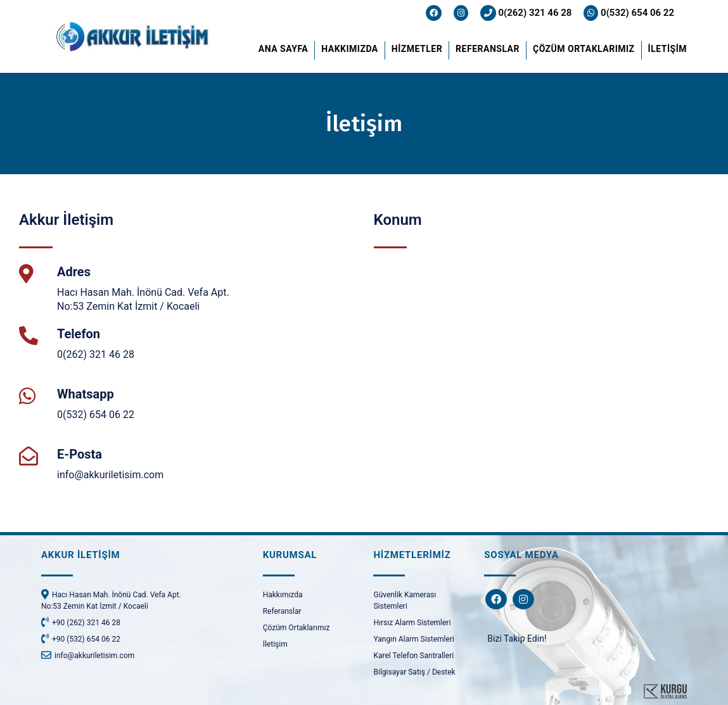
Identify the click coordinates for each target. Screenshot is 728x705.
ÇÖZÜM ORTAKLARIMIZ (584, 49)
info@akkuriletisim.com (110, 475)
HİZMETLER (417, 49)
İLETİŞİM (667, 49)
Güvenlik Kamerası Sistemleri (405, 600)
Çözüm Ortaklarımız (297, 628)
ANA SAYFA (283, 49)
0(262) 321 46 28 (526, 13)
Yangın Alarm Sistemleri (413, 639)
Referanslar (282, 611)
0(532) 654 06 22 (629, 13)
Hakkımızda (283, 595)
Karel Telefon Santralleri (413, 656)
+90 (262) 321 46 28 (81, 622)
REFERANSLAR (488, 49)
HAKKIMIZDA (350, 49)
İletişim (275, 644)
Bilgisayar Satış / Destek (414, 672)
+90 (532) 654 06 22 (81, 638)
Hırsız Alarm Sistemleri (412, 623)
